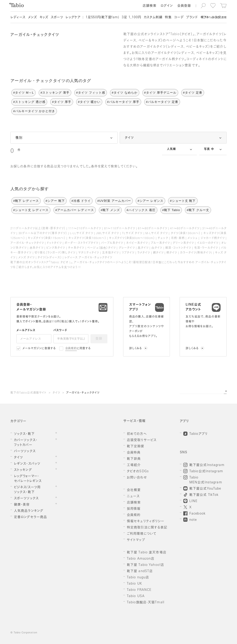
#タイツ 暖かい (89, 102)
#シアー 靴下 (55, 201)
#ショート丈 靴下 (183, 201)
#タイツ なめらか (125, 93)
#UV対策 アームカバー (114, 201)
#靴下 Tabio (171, 210)
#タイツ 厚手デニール (160, 93)
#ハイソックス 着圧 (141, 210)
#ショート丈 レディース (31, 210)
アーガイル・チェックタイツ (83, 393)
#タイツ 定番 (193, 93)
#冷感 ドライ (81, 201)
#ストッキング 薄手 (55, 93)
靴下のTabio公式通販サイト (28, 393)
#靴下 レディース (26, 201)
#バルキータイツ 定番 (162, 102)
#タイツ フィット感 (91, 93)
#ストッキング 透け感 (29, 102)
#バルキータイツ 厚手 (123, 102)
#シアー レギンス (150, 201)
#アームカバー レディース (75, 210)
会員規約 (71, 349)
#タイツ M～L (23, 93)
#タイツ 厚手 (62, 102)
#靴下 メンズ (110, 210)
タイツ (56, 393)
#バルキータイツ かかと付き (34, 111)
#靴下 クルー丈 (198, 210)
